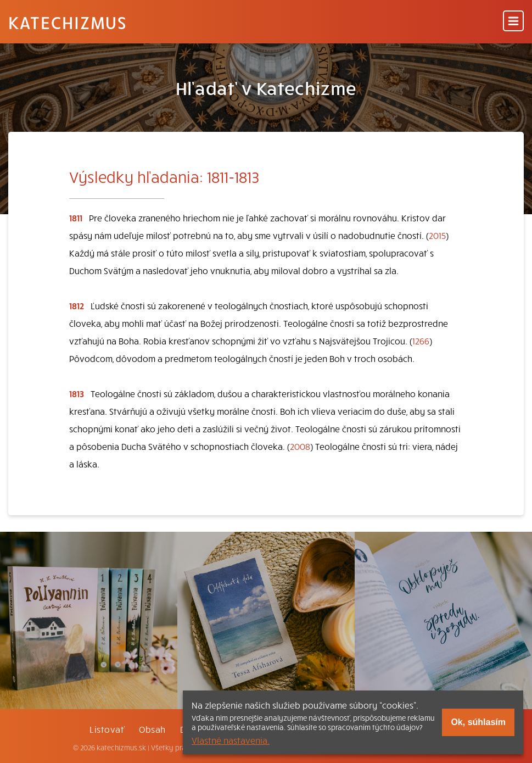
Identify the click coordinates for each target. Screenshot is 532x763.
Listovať (107, 729)
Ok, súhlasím (478, 722)
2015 (437, 235)
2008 (300, 446)
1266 (421, 341)
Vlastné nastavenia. (231, 740)
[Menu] (513, 22)
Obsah (152, 729)
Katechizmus (68, 22)
